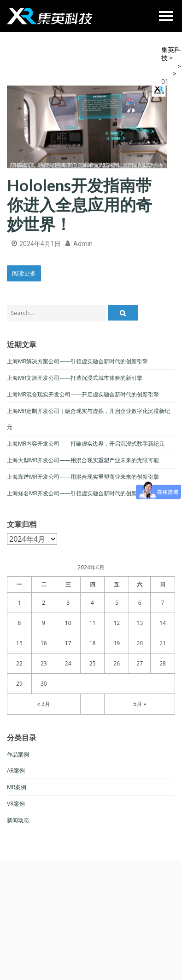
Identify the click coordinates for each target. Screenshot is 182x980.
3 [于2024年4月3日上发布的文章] (68, 603)
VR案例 (16, 804)
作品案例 (18, 754)
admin (83, 244)
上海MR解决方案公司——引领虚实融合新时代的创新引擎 (77, 361)
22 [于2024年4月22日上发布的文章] (19, 663)
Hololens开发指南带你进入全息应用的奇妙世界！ (79, 204)
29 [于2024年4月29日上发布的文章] (19, 684)
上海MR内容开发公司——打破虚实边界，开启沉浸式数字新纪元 (86, 444)
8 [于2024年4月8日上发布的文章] (19, 623)
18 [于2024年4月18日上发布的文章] (93, 643)
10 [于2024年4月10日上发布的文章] (68, 623)
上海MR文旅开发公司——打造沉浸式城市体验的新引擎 (75, 378)
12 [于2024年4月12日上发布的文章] (117, 623)
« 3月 (44, 704)
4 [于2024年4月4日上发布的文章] (92, 603)
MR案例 (17, 787)
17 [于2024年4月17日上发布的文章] (68, 643)
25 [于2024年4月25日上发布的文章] (93, 663)
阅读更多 (24, 273)
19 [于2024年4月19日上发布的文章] (117, 643)
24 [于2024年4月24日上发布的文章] (68, 663)
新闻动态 (18, 820)
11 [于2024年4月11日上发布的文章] (93, 623)
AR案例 (16, 771)
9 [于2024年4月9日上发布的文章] (44, 623)
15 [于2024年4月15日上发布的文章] (19, 643)
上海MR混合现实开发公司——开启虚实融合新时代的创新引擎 (83, 394)
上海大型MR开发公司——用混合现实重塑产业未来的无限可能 (83, 460)
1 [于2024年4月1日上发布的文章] (19, 603)
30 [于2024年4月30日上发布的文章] (44, 684)
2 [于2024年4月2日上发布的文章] (44, 603)
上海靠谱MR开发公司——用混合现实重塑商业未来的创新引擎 (83, 477)
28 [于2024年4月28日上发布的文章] (163, 663)
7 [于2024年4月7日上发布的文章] (163, 603)
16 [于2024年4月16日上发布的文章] (44, 643)
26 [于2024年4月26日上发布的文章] (117, 663)
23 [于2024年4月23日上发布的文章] (44, 663)
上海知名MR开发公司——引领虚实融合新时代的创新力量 (77, 493)
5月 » (140, 704)
